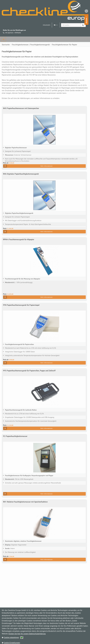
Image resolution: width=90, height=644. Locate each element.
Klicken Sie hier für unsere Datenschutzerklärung (27, 634)
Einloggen (46, 25)
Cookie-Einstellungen (12, 643)
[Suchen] (83, 25)
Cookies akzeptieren (14, 637)
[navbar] (4, 39)
